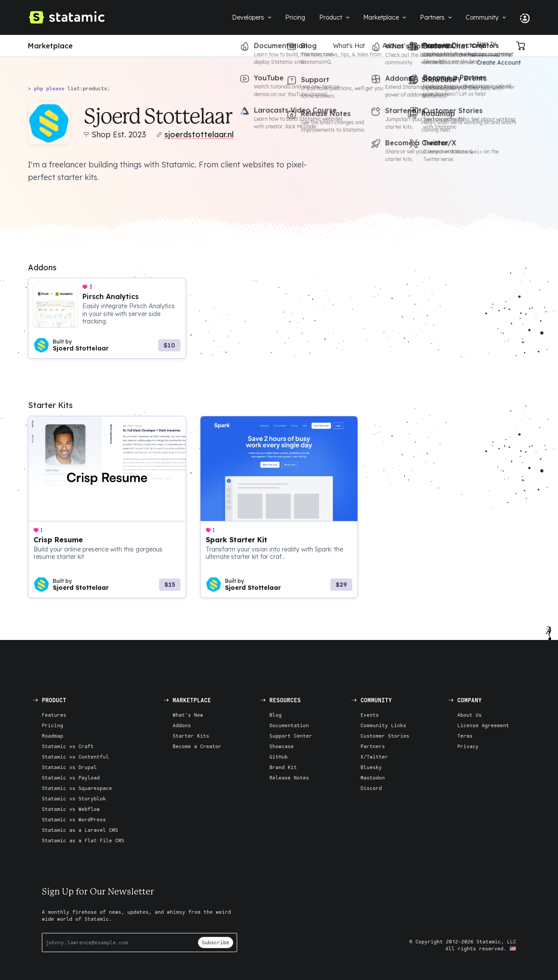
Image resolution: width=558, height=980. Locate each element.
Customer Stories (385, 736)
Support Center (291, 736)
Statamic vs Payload (71, 778)
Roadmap (53, 736)
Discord (371, 788)
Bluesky (371, 767)
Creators (485, 46)
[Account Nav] (521, 17)
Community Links (383, 725)
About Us (470, 715)
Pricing (53, 725)
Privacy (468, 746)
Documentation (289, 725)
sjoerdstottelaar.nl (199, 134)
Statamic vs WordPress (74, 819)
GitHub (279, 757)
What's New (188, 715)
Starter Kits (438, 46)
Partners (373, 746)
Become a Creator (197, 746)
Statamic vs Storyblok (74, 798)
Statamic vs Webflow (71, 809)
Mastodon (373, 778)
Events (370, 715)
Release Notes (289, 778)
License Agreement (483, 725)
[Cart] (523, 46)
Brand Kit (283, 767)
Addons (393, 46)
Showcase (282, 746)
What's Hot (349, 46)
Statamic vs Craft (68, 746)
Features (54, 715)
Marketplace (50, 46)
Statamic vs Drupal (69, 767)
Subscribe (216, 942)
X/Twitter (374, 757)
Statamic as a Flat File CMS (83, 840)
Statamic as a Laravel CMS (80, 830)
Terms (465, 736)
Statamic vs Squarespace (77, 788)
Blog (276, 715)
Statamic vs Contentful (75, 757)
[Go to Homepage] (66, 17)
